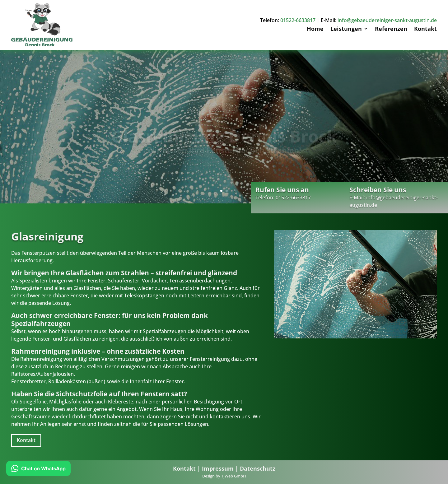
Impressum (218, 468)
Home (315, 29)
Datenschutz (258, 468)
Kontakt (425, 29)
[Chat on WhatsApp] (38, 469)
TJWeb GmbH (234, 476)
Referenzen (391, 29)
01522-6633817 (298, 20)
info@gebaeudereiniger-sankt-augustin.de (387, 20)
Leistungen (346, 29)
